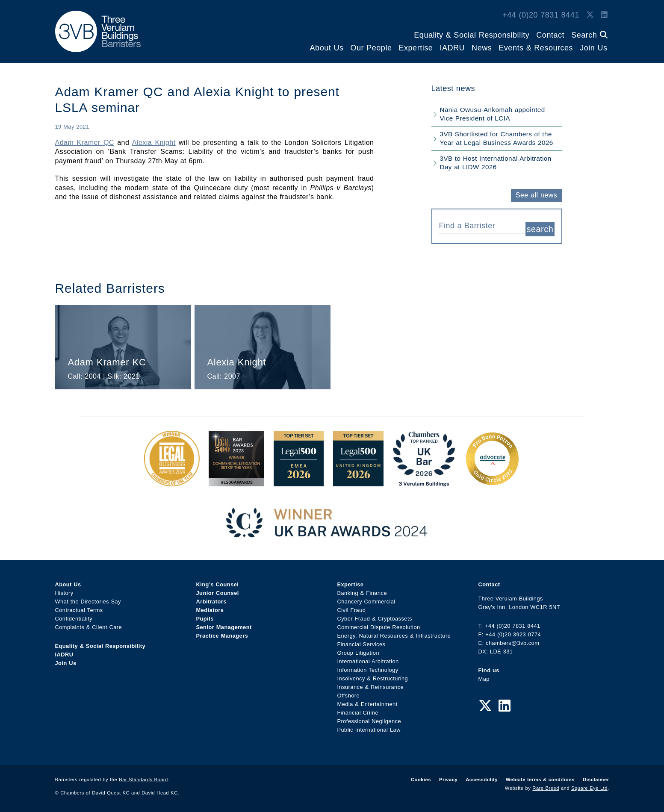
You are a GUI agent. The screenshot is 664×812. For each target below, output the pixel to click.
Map (484, 679)
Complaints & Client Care (89, 627)
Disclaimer (596, 780)
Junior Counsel (218, 593)
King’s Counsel (218, 584)
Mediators (210, 610)
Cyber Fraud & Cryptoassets (375, 619)
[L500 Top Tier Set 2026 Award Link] (358, 482)
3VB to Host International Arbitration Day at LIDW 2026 (496, 163)
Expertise (416, 48)
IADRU (452, 48)
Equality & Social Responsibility (472, 35)
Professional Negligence (369, 721)
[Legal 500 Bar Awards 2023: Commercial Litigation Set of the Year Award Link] (236, 482)
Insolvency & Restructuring (373, 678)
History (64, 593)
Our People (371, 48)
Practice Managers (222, 636)
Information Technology (368, 670)
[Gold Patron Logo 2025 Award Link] (492, 482)
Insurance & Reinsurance (371, 687)
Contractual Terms (79, 610)
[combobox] (483, 225)
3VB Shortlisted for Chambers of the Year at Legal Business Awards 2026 (497, 138)
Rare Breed (546, 788)
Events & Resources (536, 48)
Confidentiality (74, 619)
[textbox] (479, 226)
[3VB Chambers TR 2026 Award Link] (424, 482)
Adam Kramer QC (85, 143)
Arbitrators (211, 602)
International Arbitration (368, 661)
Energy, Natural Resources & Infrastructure (394, 636)
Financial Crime (358, 713)
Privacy (448, 780)
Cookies (421, 780)
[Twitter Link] (590, 15)
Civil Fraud (352, 610)
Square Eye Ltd (589, 788)
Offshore (349, 696)
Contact (550, 35)
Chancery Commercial (366, 602)
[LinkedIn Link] (604, 15)
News (482, 48)
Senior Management (224, 627)
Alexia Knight (154, 143)
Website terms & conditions (540, 780)
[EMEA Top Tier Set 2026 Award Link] (299, 482)
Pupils (205, 619)
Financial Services (362, 644)
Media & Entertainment (367, 704)
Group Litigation (359, 653)
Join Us (593, 48)
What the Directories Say (88, 602)
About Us (327, 48)
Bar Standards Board (143, 780)
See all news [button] (536, 195)
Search (589, 35)
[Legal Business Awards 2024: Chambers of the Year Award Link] (172, 482)
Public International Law (369, 730)
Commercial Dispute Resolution (379, 627)
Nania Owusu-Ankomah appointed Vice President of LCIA (493, 114)
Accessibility (482, 780)
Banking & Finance (362, 593)
